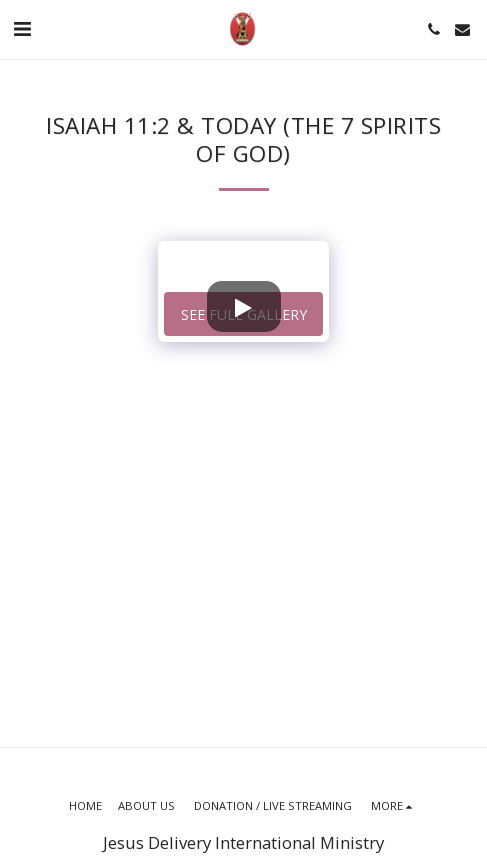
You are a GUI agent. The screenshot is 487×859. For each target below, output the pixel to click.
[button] (22, 28)
